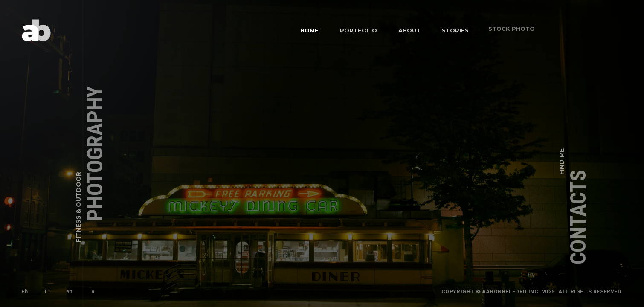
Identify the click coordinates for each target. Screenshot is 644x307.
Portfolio (358, 29)
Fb (25, 292)
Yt (65, 288)
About (406, 26)
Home (309, 30)
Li (46, 291)
